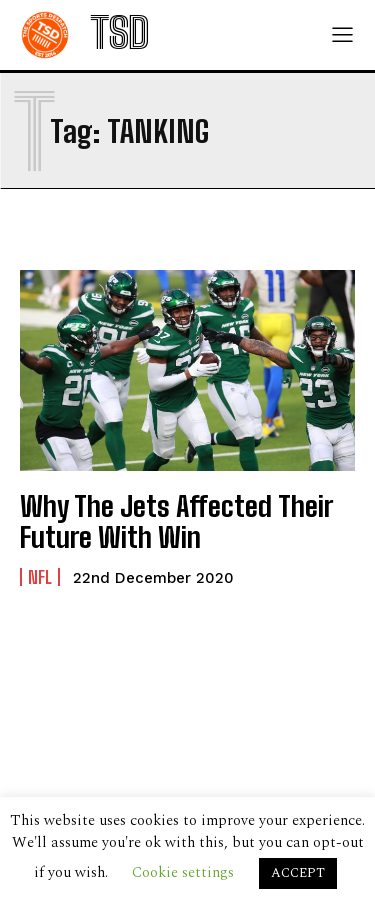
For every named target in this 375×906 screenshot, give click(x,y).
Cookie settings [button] (183, 872)
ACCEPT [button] (298, 873)
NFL (40, 577)
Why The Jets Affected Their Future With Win (176, 521)
